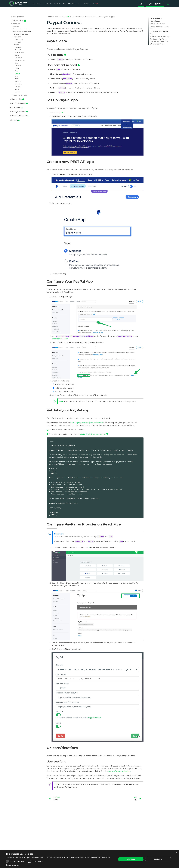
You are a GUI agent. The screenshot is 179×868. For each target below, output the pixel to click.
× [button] (176, 853)
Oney (17, 71)
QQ (16, 76)
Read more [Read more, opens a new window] (106, 857)
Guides (50, 17)
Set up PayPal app (157, 24)
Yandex (17, 92)
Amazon (18, 42)
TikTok (17, 79)
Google (17, 55)
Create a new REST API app (159, 28)
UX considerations (157, 44)
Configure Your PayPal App (159, 32)
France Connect (20, 53)
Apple (17, 45)
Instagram (19, 58)
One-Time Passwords (21, 34)
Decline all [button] (158, 859)
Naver (17, 68)
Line (16, 63)
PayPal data (155, 21)
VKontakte (19, 84)
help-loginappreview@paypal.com (86, 423)
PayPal (60, 113)
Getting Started (18, 17)
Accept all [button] (131, 859)
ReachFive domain (60, 339)
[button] (58, 865)
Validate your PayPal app (160, 36)
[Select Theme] (168, 6)
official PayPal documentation (93, 434)
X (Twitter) (19, 81)
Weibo (17, 89)
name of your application (119, 771)
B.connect (18, 47)
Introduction (19, 39)
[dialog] (89, 859)
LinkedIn (18, 66)
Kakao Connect (20, 60)
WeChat (18, 87)
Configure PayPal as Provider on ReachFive (159, 40)
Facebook (18, 50)
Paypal (17, 74)
